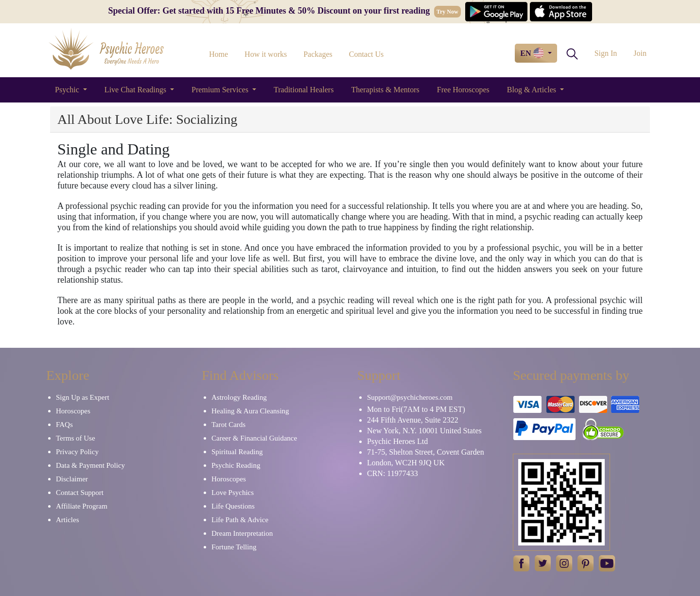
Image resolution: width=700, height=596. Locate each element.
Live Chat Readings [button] (136, 90)
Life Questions (233, 506)
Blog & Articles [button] (533, 90)
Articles (67, 520)
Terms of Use (76, 438)
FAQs (64, 425)
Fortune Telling (234, 547)
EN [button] (533, 53)
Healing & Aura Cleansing (250, 411)
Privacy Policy (77, 452)
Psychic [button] (68, 90)
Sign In (606, 53)
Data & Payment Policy (90, 465)
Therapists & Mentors (385, 90)
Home (219, 54)
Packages (318, 54)
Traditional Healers (304, 90)
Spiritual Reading (237, 452)
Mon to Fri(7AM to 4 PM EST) (416, 409)
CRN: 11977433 (393, 473)
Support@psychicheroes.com (410, 397)
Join (640, 53)
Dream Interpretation (242, 533)
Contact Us (367, 54)
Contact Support (80, 493)
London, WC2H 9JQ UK (406, 463)
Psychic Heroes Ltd (397, 441)
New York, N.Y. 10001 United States (424, 431)
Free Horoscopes (463, 90)
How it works (266, 54)
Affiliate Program (82, 506)
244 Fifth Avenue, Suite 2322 (413, 420)
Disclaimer (72, 479)
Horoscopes (73, 411)
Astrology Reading (239, 397)
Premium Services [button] (221, 90)
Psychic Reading (236, 465)
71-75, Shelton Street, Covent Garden (426, 452)
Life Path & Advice (240, 520)
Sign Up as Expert (83, 397)
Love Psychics (233, 493)
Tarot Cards (228, 425)
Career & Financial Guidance (254, 438)
